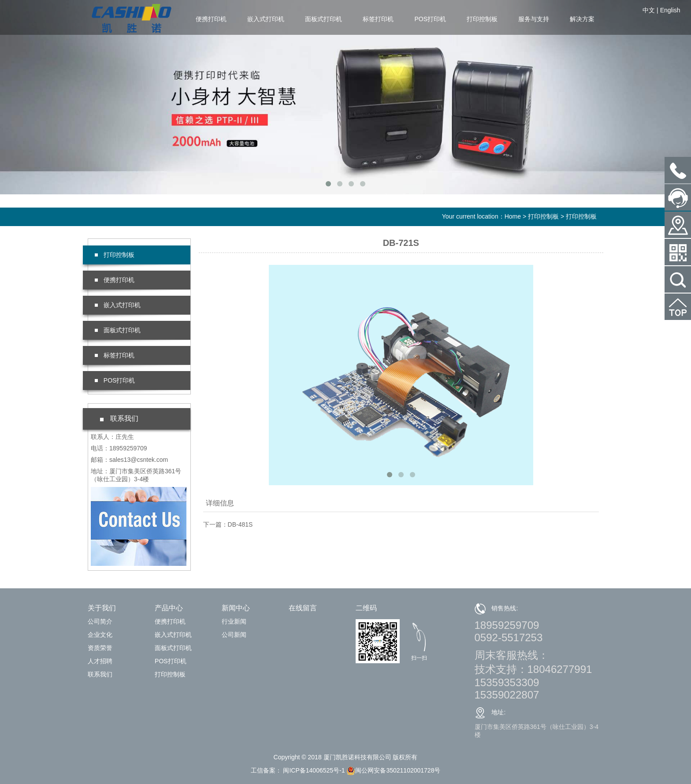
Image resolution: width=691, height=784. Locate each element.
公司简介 (100, 621)
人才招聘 (100, 661)
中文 (649, 10)
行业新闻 (234, 621)
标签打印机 (378, 19)
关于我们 (102, 608)
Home (513, 216)
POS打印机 (430, 19)
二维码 (366, 608)
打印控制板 (482, 19)
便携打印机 (211, 19)
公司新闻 (234, 635)
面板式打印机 (323, 19)
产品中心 (169, 608)
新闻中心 (236, 608)
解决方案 (582, 19)
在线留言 (303, 608)
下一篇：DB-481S (228, 524)
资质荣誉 (100, 648)
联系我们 (100, 674)
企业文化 (100, 635)
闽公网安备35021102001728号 (393, 770)
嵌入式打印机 (266, 19)
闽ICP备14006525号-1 (313, 770)
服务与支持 (534, 19)
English (670, 10)
